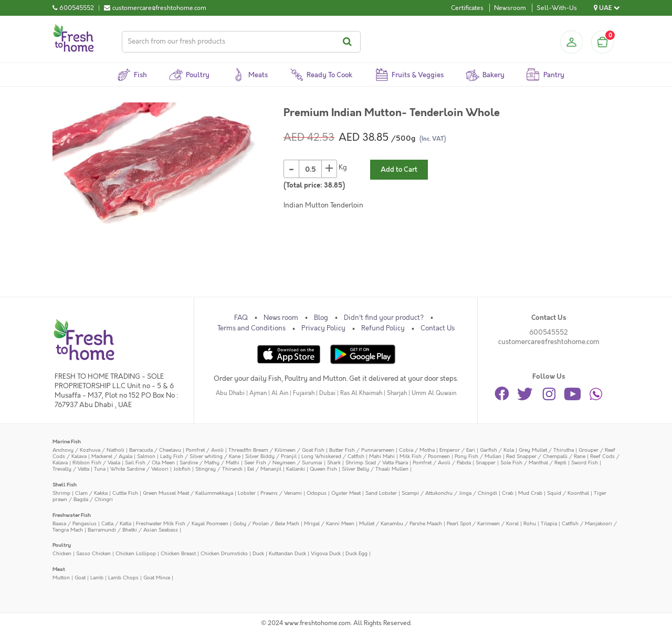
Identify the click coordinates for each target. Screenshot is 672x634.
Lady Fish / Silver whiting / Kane (200, 456)
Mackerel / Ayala (112, 456)
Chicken (62, 553)
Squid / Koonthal (568, 493)
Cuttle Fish (125, 493)
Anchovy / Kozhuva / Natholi (88, 450)
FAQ (241, 318)
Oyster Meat (346, 493)
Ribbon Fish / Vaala (96, 462)
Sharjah (397, 393)
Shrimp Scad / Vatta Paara (377, 462)
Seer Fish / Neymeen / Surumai (283, 462)
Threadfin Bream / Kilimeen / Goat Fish (276, 450)
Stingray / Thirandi (219, 469)
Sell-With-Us (557, 8)
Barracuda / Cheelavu (155, 450)
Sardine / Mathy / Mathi (209, 462)
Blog (321, 318)
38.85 (333, 185)
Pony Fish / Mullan (478, 456)
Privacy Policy (323, 328)
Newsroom (510, 8)
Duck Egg (356, 553)
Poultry (62, 545)
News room (281, 318)
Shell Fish (65, 485)
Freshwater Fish (72, 515)
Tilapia (549, 523)
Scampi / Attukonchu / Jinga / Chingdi (449, 493)
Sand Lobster (381, 493)
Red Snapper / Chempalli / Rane (546, 456)
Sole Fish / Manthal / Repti (533, 462)
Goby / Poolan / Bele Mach (266, 523)
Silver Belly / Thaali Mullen (375, 469)
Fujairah (304, 393)
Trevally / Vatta (71, 469)
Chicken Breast (178, 553)
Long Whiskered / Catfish (333, 456)
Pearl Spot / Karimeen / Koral (483, 523)
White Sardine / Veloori (139, 469)
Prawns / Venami (281, 493)
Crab (508, 493)
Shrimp (61, 493)
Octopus (317, 493)
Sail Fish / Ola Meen (150, 462)
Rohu (530, 523)
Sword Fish (585, 462)
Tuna (100, 469)
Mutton (61, 578)
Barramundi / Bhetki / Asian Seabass (133, 530)
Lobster (247, 493)
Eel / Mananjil (264, 469)
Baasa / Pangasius (75, 523)
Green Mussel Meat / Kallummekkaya (188, 493)
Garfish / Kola (497, 450)
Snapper (486, 462)
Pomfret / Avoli (205, 450)
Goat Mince (157, 578)
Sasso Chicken (93, 553)
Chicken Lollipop (136, 553)
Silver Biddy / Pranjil (271, 456)
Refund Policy (383, 328)
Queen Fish (323, 469)
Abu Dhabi (230, 393)
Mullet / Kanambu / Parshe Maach (401, 523)
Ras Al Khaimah (361, 393)
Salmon (146, 456)
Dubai (327, 393)
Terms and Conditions (251, 328)
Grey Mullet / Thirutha (546, 450)
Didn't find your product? (384, 318)
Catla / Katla (116, 523)
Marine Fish (67, 441)
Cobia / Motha (417, 450)
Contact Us (438, 328)
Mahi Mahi (382, 456)
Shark (334, 462)
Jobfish (182, 469)
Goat (80, 578)
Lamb (97, 578)
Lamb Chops (123, 578)
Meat (59, 569)
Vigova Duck (326, 553)
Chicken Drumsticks (224, 553)
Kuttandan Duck (287, 553)
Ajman (258, 393)
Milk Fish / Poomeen (425, 456)
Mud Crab (530, 493)
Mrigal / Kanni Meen (329, 523)
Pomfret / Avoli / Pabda (442, 462)
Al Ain (280, 393)
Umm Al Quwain (434, 393)
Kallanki (296, 469)
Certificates (467, 8)
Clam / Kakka (91, 493)
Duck (258, 553)
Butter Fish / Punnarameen (362, 450)
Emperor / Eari (457, 450)
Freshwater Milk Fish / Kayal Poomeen (182, 523)
